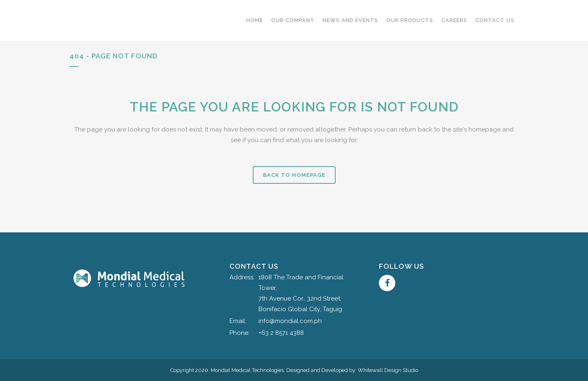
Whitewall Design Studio (388, 370)
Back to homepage (294, 175)
